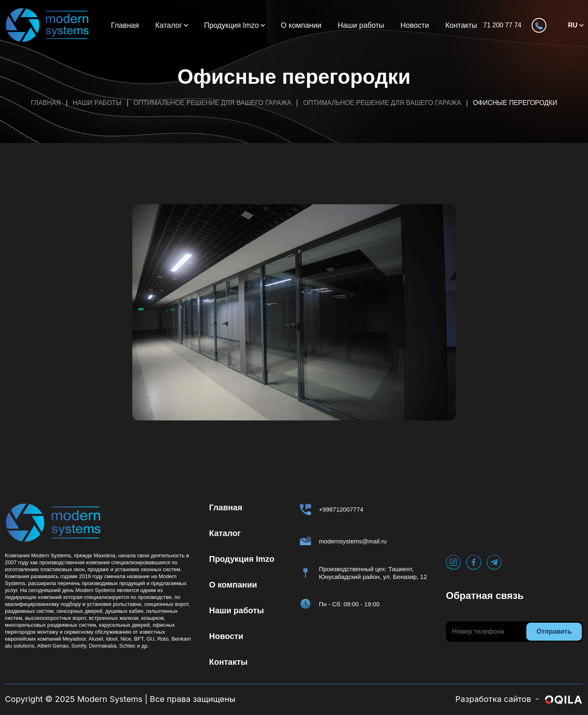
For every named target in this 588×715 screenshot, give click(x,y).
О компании (301, 25)
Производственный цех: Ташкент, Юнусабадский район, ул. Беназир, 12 (373, 573)
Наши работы (361, 25)
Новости (415, 25)
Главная (125, 25)
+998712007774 (341, 509)
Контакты (461, 25)
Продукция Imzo (232, 25)
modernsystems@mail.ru (353, 541)
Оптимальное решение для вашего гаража (213, 103)
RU (573, 25)
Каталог (168, 25)
